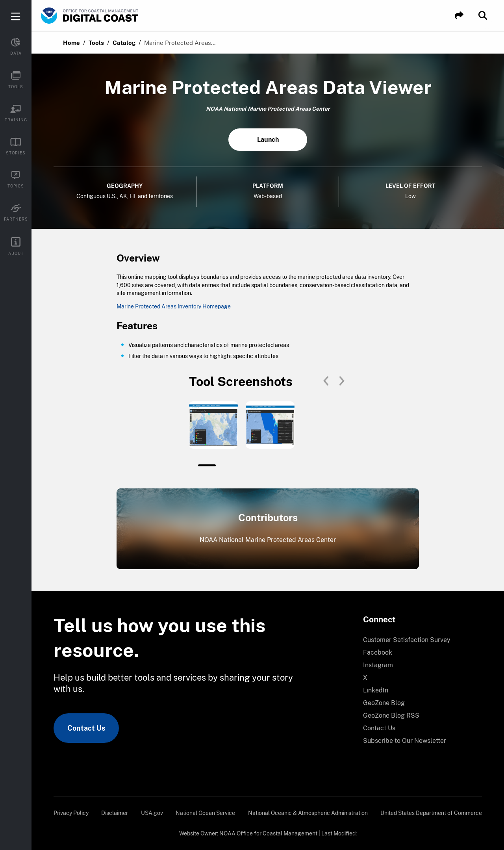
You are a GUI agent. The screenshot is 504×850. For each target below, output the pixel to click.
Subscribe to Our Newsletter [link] (405, 741)
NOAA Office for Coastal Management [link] (268, 833)
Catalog (124, 43)
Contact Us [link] (86, 728)
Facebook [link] (378, 652)
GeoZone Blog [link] (384, 703)
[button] (459, 16)
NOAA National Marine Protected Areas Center (268, 540)
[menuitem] (418, 640)
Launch (268, 140)
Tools (96, 43)
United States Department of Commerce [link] (431, 813)
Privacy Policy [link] (71, 813)
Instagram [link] (378, 665)
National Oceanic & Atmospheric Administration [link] (308, 813)
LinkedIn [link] (376, 690)
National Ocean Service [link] (205, 813)
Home (71, 43)
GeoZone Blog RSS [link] (391, 715)
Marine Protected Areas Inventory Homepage (174, 306)
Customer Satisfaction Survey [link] (407, 640)
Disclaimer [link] (115, 813)
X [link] (365, 678)
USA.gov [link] (152, 813)
